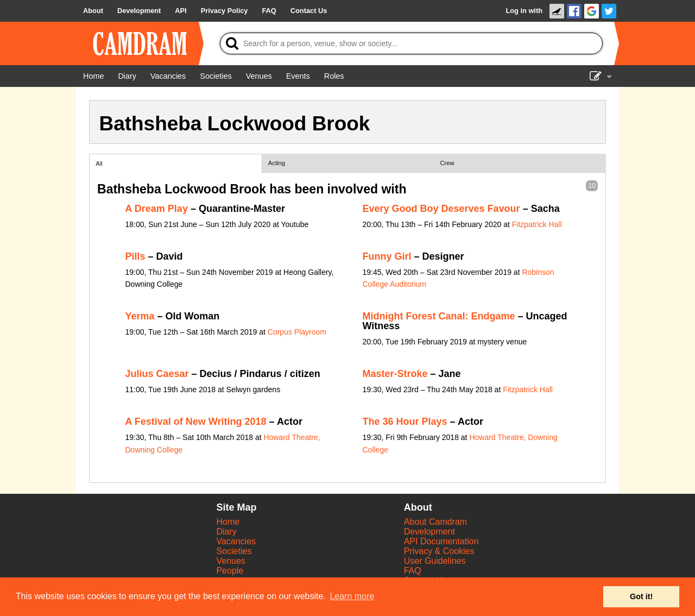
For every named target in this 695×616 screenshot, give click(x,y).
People (230, 571)
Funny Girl (387, 256)
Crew (447, 163)
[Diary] (127, 76)
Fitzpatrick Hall (537, 224)
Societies (234, 551)
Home (228, 522)
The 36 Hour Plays (405, 422)
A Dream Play (157, 209)
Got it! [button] (641, 596)
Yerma (140, 316)
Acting (277, 163)
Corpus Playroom (297, 332)
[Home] (93, 76)
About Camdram (436, 522)
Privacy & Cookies (439, 551)
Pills (135, 256)
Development (429, 532)
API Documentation (441, 541)
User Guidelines (435, 561)
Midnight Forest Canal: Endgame (439, 316)
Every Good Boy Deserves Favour (441, 209)
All (99, 164)
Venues (230, 561)
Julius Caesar (157, 374)
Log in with (524, 11)
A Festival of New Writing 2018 (196, 422)
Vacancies (236, 541)
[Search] (411, 43)
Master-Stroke (395, 374)
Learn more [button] (352, 596)
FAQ (413, 571)
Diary (226, 532)
